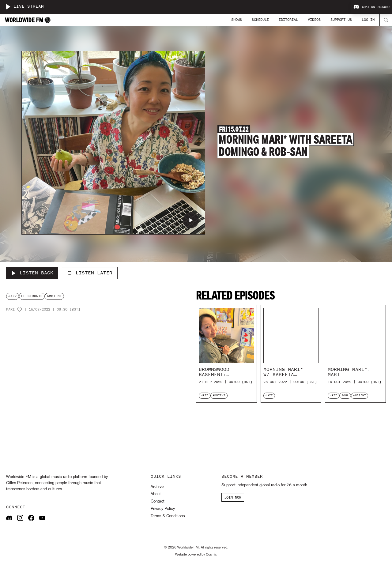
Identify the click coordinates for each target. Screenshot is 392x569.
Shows (237, 20)
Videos (314, 20)
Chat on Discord (371, 7)
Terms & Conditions (168, 516)
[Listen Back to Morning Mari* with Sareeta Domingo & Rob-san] (32, 273)
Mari (10, 309)
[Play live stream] (8, 7)
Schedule (260, 20)
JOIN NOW (233, 497)
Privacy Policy (163, 509)
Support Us (341, 20)
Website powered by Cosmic (196, 555)
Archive (157, 487)
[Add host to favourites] (20, 310)
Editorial (288, 20)
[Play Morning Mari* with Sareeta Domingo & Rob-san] (191, 220)
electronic (32, 296)
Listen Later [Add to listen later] (90, 273)
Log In (368, 20)
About (156, 494)
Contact (158, 501)
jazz (13, 296)
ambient (54, 296)
